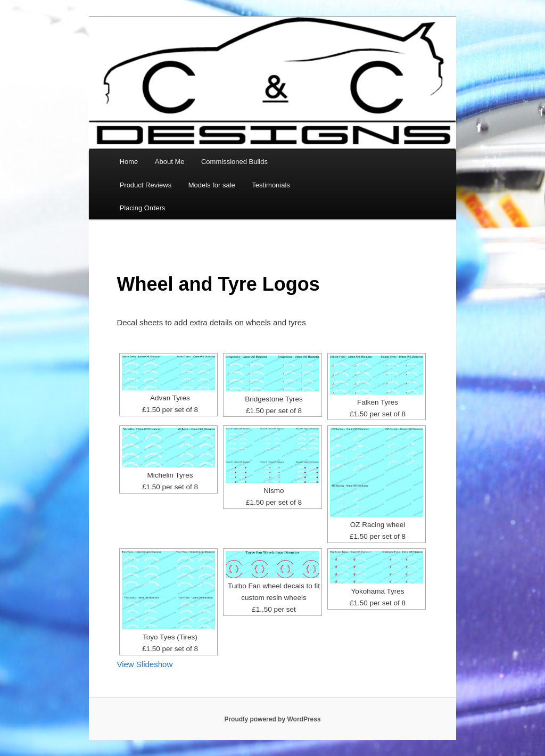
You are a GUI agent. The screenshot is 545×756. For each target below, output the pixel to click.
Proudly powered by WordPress (272, 719)
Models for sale (212, 185)
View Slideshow (144, 664)
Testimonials (271, 185)
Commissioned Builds (234, 162)
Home (129, 162)
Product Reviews (146, 185)
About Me (170, 162)
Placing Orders (143, 208)
